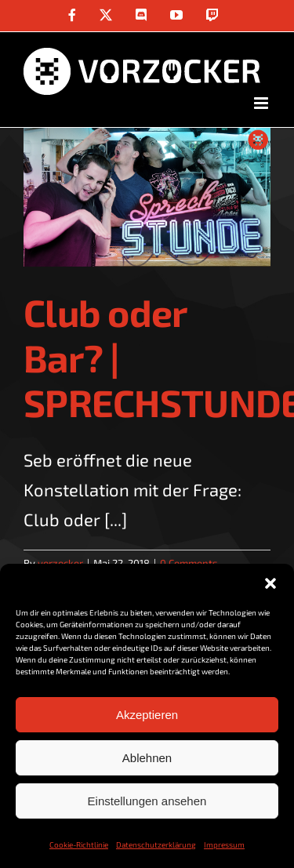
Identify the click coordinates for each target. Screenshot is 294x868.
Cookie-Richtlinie (79, 844)
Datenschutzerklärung (156, 844)
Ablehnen (147, 758)
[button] (270, 583)
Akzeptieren (147, 715)
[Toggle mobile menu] (262, 103)
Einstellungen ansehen (147, 801)
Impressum (224, 844)
